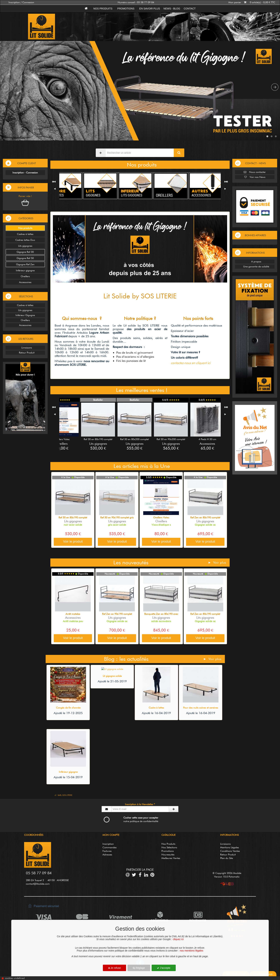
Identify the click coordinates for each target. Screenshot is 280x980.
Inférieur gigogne (25, 270)
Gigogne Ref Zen (25, 264)
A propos (255, 261)
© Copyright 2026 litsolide (227, 873)
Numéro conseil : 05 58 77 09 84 (136, 2)
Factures (107, 851)
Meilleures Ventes (171, 858)
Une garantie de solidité (255, 266)
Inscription (108, 844)
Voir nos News (255, 177)
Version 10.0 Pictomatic (227, 877)
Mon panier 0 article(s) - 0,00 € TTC (252, 2)
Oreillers (25, 276)
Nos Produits (168, 844)
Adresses (107, 855)
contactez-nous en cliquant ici (191, 363)
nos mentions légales (192, 951)
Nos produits (103, 9)
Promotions (126, 9)
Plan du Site (227, 858)
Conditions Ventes (230, 851)
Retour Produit (25, 353)
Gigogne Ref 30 (25, 252)
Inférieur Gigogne (25, 315)
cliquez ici (178, 939)
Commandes (110, 847)
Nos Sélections (169, 847)
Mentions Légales (230, 847)
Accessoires (25, 282)
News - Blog (172, 9)
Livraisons (25, 348)
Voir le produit (73, 542)
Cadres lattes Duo (25, 240)
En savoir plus (150, 9)
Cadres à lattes (25, 234)
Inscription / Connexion (21, 2)
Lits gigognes (25, 246)
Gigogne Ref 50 (25, 258)
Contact (190, 9)
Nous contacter (255, 172)
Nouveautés (168, 855)
